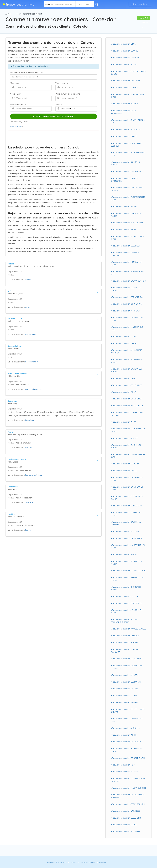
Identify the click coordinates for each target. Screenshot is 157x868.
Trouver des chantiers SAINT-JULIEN (127, 399)
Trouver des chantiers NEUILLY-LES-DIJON (126, 263)
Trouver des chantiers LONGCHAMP (127, 506)
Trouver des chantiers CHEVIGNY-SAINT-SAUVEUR (128, 73)
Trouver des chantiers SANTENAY (126, 831)
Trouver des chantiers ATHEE (124, 735)
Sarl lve (28, 530)
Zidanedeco (30, 502)
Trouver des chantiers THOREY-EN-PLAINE (126, 588)
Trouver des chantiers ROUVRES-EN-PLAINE (127, 563)
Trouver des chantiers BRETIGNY (126, 643)
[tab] (54, 265)
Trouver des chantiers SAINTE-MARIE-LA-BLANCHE (128, 796)
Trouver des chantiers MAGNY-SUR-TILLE (129, 788)
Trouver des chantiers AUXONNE (126, 104)
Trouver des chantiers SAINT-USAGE (127, 538)
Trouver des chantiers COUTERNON (127, 304)
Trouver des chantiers (19, 4)
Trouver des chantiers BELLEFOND (127, 818)
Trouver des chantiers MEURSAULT (127, 311)
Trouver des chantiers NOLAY (125, 343)
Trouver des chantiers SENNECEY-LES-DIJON (127, 238)
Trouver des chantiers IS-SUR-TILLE (127, 171)
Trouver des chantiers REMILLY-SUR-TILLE (127, 720)
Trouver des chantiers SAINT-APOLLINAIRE (124, 112)
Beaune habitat (32, 362)
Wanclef (29, 447)
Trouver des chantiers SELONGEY (126, 246)
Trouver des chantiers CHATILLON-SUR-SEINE (128, 121)
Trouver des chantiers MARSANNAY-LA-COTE (128, 154)
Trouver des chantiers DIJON (124, 44)
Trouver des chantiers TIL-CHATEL (126, 554)
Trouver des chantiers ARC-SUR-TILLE (128, 223)
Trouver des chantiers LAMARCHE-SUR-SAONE (128, 456)
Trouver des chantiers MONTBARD (127, 129)
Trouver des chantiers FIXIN (124, 765)
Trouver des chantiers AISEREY (125, 438)
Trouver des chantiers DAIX (124, 378)
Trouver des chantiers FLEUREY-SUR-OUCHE (127, 498)
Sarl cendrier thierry (34, 475)
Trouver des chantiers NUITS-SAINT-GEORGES (126, 144)
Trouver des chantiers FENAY (124, 392)
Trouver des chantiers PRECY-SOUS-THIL (129, 804)
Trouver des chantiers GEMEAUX (126, 636)
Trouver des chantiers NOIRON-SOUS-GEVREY (127, 579)
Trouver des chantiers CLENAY (125, 825)
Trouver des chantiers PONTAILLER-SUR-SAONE (128, 430)
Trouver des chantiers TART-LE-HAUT (128, 406)
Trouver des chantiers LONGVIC (125, 88)
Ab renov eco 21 (32, 334)
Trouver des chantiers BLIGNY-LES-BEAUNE (126, 446)
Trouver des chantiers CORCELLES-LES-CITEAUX (128, 711)
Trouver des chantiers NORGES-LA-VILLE (129, 629)
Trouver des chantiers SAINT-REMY (127, 742)
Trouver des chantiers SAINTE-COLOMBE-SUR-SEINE (124, 621)
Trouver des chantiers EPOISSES (126, 772)
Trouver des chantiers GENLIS (125, 136)
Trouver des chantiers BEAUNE (125, 51)
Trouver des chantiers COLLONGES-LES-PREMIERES (128, 780)
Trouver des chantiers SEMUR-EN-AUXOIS (126, 163)
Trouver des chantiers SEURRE (125, 229)
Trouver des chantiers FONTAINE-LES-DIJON (127, 96)
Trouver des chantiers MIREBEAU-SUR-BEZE (127, 273)
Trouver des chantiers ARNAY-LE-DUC (128, 297)
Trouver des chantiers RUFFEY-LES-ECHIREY (126, 514)
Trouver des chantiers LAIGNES (125, 689)
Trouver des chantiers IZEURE (125, 696)
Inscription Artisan (140, 4)
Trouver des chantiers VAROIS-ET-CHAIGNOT (125, 254)
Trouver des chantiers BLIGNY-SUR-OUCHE (126, 750)
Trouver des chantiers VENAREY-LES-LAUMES (127, 189)
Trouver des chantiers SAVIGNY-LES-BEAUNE (127, 370)
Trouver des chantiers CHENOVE (126, 58)
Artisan (28, 279)
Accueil (8, 14)
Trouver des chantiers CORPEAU (126, 596)
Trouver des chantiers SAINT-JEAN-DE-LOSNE (127, 488)
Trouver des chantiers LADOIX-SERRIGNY (129, 281)
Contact (103, 862)
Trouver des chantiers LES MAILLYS (127, 682)
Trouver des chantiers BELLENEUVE (127, 385)
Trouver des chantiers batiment (29, 14)
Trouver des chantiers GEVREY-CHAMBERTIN (124, 180)
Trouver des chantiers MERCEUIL (126, 675)
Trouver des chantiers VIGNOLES (126, 728)
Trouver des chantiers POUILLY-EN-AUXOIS (126, 361)
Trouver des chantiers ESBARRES (126, 702)
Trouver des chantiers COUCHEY (126, 464)
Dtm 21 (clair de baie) (34, 389)
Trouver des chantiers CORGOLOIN (127, 659)
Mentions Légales (88, 862)
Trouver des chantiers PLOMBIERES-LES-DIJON (128, 198)
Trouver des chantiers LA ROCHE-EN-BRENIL (127, 611)
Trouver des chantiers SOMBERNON (127, 603)
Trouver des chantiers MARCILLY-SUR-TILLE (127, 328)
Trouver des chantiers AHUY (124, 422)
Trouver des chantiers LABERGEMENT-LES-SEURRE (127, 667)
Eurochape (30, 420)
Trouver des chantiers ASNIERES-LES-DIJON (127, 479)
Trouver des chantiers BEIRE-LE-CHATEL (129, 758)
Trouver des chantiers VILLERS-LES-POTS (129, 571)
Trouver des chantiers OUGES (125, 471)
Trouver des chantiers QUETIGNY (126, 81)
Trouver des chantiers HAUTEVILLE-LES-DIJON (128, 546)
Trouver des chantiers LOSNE (124, 336)
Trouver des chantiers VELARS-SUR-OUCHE (126, 289)
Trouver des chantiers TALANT (125, 64)
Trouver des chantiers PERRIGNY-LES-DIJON (127, 319)
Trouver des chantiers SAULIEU (125, 206)
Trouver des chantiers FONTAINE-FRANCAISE (125, 651)
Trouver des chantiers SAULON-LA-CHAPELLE (126, 523)
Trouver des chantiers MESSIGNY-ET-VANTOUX (127, 351)
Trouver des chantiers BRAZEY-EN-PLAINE (126, 215)
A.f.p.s (28, 307)
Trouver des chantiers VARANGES (126, 811)
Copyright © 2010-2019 (57, 862)
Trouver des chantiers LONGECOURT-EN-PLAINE (127, 414)
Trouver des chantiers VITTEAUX (126, 531)
